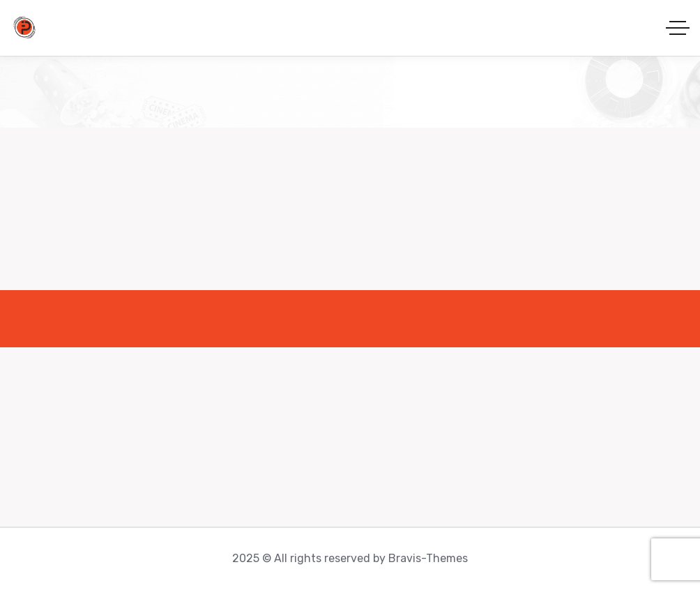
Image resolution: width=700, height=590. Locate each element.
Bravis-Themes (428, 558)
